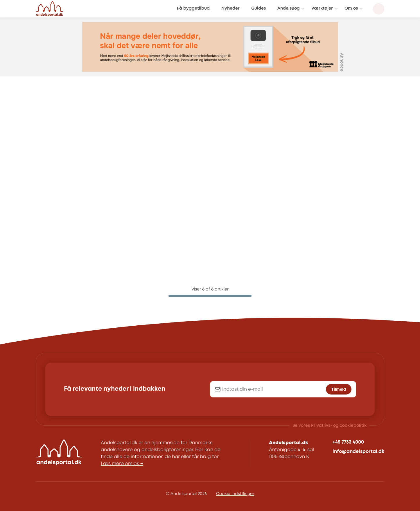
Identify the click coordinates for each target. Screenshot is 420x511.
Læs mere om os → (122, 464)
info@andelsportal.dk (358, 452)
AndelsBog (289, 9)
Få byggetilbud (193, 9)
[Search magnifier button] (379, 9)
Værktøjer (322, 9)
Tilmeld (339, 390)
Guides (259, 9)
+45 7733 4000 (348, 442)
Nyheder (230, 9)
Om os (351, 9)
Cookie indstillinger (235, 494)
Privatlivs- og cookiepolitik (339, 426)
